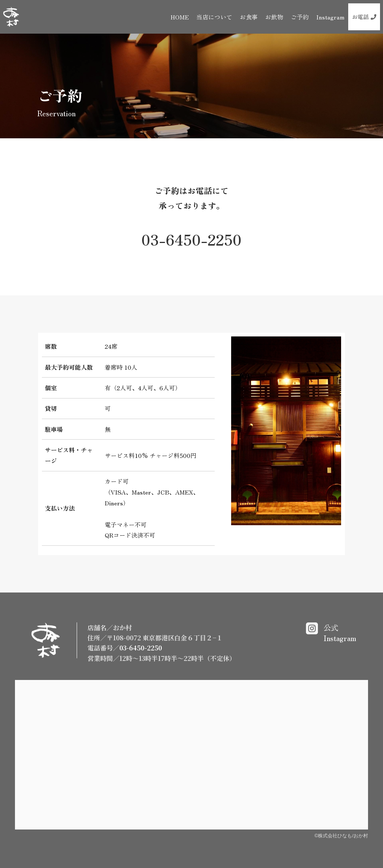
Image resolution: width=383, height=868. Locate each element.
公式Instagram (340, 633)
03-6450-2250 (191, 239)
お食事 (249, 17)
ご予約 (300, 17)
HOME (180, 17)
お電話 (364, 17)
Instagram (330, 17)
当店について (214, 17)
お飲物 (274, 17)
